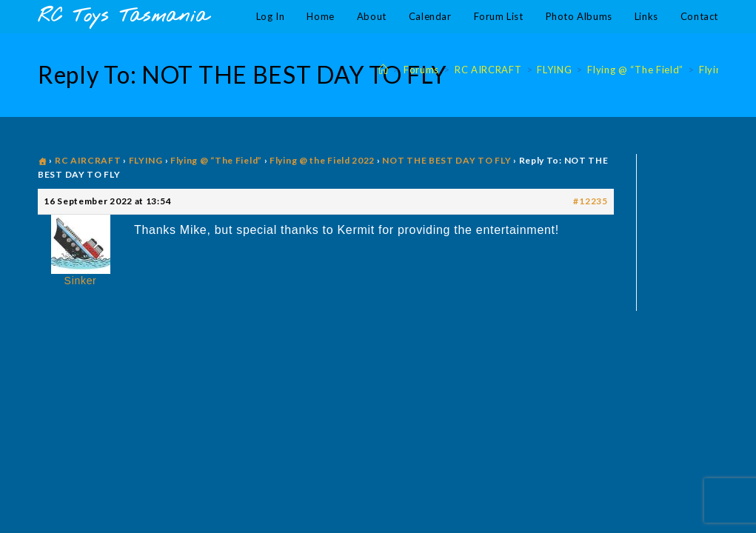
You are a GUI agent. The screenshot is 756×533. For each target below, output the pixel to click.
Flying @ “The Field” (216, 160)
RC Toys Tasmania (123, 17)
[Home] (384, 70)
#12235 (590, 201)
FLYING (146, 160)
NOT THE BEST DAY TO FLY (446, 160)
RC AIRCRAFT (88, 160)
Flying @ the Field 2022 (322, 160)
